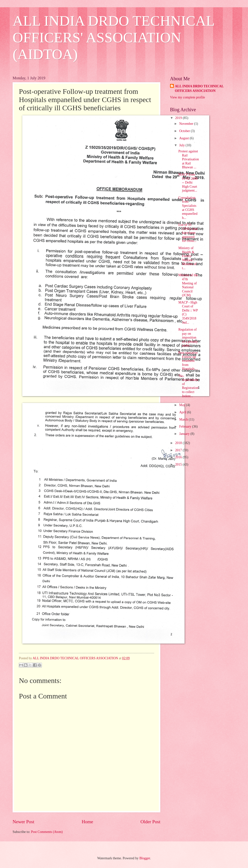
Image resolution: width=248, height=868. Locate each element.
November (187, 124)
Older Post (150, 822)
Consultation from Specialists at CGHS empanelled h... (188, 208)
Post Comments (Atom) (47, 832)
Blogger (145, 858)
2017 (179, 450)
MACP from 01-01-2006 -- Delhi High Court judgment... (188, 182)
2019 (179, 118)
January (185, 434)
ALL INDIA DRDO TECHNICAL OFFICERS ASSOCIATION (199, 89)
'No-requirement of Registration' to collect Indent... (189, 386)
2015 (179, 464)
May (183, 405)
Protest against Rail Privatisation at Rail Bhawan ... (189, 159)
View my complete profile (187, 97)
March (184, 419)
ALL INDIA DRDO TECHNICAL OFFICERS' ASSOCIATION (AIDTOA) (113, 37)
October (185, 131)
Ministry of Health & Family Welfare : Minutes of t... (187, 258)
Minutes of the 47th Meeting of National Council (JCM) (188, 285)
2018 (179, 443)
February (186, 427)
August (184, 138)
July (182, 145)
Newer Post (23, 822)
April (183, 412)
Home (87, 822)
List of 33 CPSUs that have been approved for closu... (188, 233)
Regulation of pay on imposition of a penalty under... (188, 338)
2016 (179, 457)
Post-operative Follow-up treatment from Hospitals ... (188, 361)
